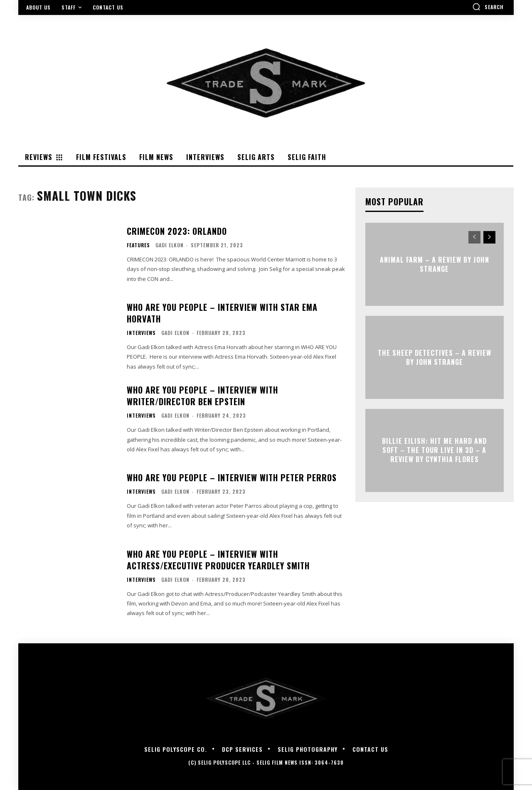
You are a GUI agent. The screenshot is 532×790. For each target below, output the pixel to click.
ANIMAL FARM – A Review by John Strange (435, 264)
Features (138, 245)
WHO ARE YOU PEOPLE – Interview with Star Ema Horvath (222, 313)
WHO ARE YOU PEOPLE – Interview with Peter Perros (232, 477)
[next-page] (489, 237)
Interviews (141, 333)
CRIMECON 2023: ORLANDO (177, 231)
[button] (488, 7)
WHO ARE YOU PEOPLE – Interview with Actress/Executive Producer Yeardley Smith (218, 560)
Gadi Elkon (170, 245)
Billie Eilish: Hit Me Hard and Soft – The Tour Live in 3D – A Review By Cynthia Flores (434, 450)
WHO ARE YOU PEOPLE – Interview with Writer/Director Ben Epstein (202, 396)
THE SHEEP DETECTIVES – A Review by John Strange (435, 357)
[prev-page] (474, 237)
